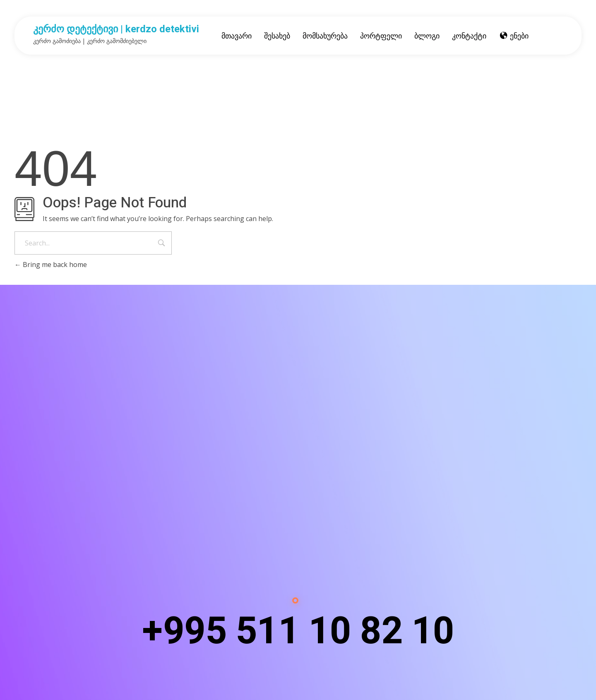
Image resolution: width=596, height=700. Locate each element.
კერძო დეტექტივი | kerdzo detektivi (116, 29)
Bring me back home (51, 265)
